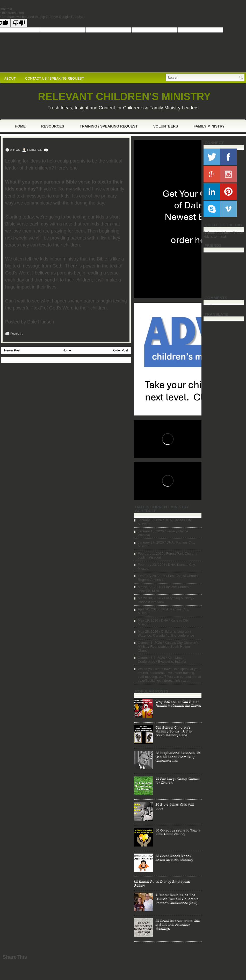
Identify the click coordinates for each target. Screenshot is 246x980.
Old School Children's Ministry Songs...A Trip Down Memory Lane (173, 731)
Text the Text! (24, 143)
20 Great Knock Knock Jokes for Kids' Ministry (174, 857)
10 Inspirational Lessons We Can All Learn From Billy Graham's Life (178, 756)
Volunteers (166, 126)
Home (20, 126)
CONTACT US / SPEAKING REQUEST (55, 78)
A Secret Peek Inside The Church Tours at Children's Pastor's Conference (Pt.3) (177, 898)
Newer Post (12, 350)
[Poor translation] (19, 23)
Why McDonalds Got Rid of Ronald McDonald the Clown (178, 703)
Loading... (211, 305)
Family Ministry (209, 126)
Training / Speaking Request (109, 126)
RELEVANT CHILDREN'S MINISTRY (124, 96)
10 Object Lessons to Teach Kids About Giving (178, 832)
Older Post (121, 350)
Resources (53, 126)
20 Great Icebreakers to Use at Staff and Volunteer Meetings (178, 924)
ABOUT (10, 78)
